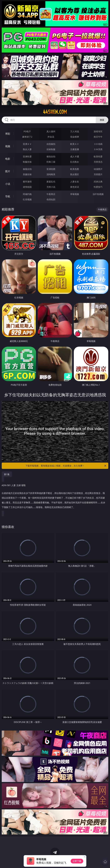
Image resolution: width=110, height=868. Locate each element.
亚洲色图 (51, 169)
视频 (8, 146)
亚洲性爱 (27, 156)
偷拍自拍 (51, 156)
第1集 (7, 474)
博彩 (8, 134)
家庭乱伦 (51, 182)
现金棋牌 (75, 137)
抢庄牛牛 (98, 137)
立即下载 (77, 861)
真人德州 (51, 131)
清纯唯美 (51, 174)
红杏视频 (27, 199)
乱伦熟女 (75, 162)
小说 (8, 184)
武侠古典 (98, 182)
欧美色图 (75, 169)
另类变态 (98, 162)
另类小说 (51, 187)
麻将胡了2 (27, 137)
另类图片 (98, 174)
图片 (8, 171)
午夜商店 (51, 194)
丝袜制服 (51, 149)
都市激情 (27, 182)
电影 (8, 159)
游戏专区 (98, 131)
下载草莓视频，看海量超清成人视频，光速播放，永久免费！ (66, 466)
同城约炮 (27, 194)
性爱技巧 (98, 187)
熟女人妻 (27, 149)
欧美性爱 (98, 156)
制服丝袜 (27, 162)
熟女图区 (75, 174)
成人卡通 (75, 156)
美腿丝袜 (27, 174)
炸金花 (51, 137)
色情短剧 (51, 199)
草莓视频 (75, 194)
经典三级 (51, 162)
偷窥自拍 (27, 169)
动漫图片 (98, 169)
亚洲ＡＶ (27, 144)
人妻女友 (75, 182)
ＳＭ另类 (98, 149)
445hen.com (55, 112)
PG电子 (27, 131)
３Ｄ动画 (98, 144)
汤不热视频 (98, 194)
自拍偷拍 (51, 144)
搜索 (102, 120)
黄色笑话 (75, 187)
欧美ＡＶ (75, 144)
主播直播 (75, 149)
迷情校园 (27, 187)
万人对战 (75, 131)
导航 (8, 196)
